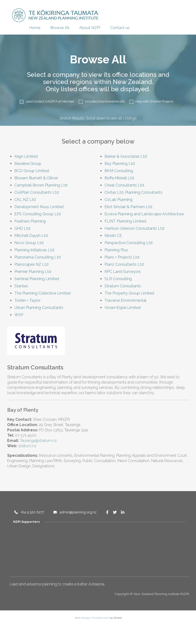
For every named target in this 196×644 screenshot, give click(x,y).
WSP (19, 315)
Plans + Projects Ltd (122, 257)
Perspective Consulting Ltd (128, 243)
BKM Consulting (119, 171)
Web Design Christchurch (92, 618)
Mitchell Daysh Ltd (31, 236)
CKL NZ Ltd (25, 200)
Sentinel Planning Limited (37, 279)
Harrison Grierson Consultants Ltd (134, 228)
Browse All (60, 28)
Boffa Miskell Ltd (119, 178)
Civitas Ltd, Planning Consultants (133, 192)
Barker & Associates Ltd (126, 156)
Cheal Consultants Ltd (124, 185)
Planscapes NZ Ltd (31, 264)
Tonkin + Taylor (27, 300)
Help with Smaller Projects (151, 102)
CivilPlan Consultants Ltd (37, 192)
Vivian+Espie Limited (123, 308)
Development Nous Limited (39, 207)
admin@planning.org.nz (75, 512)
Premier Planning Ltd (33, 272)
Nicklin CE (113, 236)
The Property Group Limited (129, 293)
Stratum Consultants (123, 286)
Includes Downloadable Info (102, 102)
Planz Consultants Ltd (124, 264)
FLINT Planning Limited (125, 221)
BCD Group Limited (32, 171)
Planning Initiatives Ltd (34, 250)
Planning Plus (116, 250)
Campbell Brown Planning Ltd (41, 185)
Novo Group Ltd (29, 243)
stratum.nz (27, 446)
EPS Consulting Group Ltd (37, 214)
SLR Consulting (118, 279)
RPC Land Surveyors (123, 272)
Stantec (21, 286)
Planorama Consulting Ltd (37, 257)
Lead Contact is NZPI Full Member (47, 102)
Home (35, 28)
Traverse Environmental (125, 300)
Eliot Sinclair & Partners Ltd (128, 207)
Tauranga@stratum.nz (38, 441)
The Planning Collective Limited (42, 293)
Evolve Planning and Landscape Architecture (144, 214)
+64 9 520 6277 (29, 512)
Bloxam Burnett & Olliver (36, 178)
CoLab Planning (118, 200)
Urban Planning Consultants (39, 308)
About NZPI (90, 28)
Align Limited (26, 156)
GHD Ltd (22, 228)
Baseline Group (28, 164)
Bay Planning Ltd (120, 164)
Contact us (120, 28)
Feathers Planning (30, 221)
